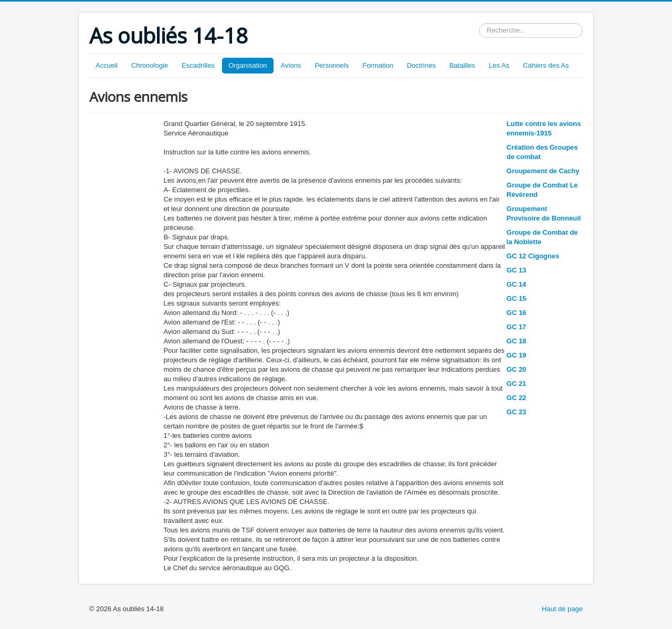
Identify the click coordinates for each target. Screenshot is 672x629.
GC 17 (517, 327)
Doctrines (421, 65)
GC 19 (517, 355)
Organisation (248, 65)
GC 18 (517, 341)
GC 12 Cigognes (533, 256)
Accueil (107, 65)
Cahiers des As (546, 65)
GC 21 (517, 384)
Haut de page (562, 609)
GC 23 (517, 412)
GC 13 (517, 270)
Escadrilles (198, 65)
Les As (499, 65)
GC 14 (517, 284)
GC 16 (517, 313)
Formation (378, 65)
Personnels (332, 65)
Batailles (462, 65)
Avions (291, 65)
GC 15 (517, 298)
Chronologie (150, 65)
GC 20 (517, 369)
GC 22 (517, 398)
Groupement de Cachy (543, 171)
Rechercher (479, 23)
